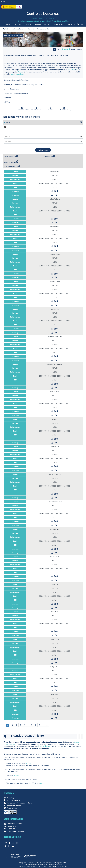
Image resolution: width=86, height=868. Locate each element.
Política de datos (37, 26)
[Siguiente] (43, 725)
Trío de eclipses (69, 26)
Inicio (8, 24)
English (2, 1)
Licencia (50, 109)
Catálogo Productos (12, 29)
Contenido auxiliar (22, 109)
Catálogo (17, 24)
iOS (78, 70)
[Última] (47, 725)
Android (71, 70)
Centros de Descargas (14, 831)
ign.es (28, 763)
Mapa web (10, 826)
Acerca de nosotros (13, 824)
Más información (37, 109)
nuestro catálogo (17, 74)
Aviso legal (9, 798)
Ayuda (46, 24)
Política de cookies (13, 805)
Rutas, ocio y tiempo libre (27, 29)
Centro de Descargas (43, 13)
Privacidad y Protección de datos (18, 803)
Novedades (58, 24)
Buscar (28, 24)
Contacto (9, 829)
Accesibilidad (11, 808)
